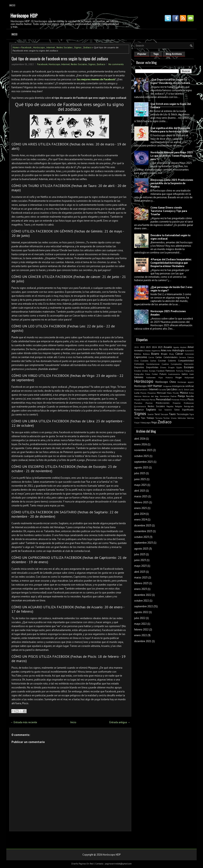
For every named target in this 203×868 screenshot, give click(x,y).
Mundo (176, 393)
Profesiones (189, 403)
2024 (154, 347)
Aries (164, 350)
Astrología (178, 350)
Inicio (12, 5)
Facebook (26, 47)
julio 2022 (140, 618)
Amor (191, 347)
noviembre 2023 (143, 531)
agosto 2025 (141, 468)
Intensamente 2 (141, 389)
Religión (179, 406)
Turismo (159, 418)
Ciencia (191, 357)
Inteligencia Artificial (183, 386)
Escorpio (189, 367)
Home (16, 47)
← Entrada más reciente (24, 722)
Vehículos (182, 418)
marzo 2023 (141, 578)
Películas (145, 400)
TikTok (137, 418)
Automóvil (189, 351)
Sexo (177, 410)
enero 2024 (141, 520)
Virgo (154, 422)
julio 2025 (140, 473)
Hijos (161, 377)
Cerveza (182, 357)
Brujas (164, 354)
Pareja (181, 396)
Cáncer (179, 354)
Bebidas (138, 354)
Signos (78, 47)
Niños (191, 393)
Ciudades (144, 361)
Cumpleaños (176, 364)
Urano (174, 418)
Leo (169, 389)
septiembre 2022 (144, 606)
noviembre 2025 (143, 450)
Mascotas (152, 393)
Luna (137, 393)
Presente (177, 403)
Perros (152, 400)
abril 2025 (140, 491)
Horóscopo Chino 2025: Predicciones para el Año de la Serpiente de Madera (172, 183)
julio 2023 (140, 554)
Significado (188, 410)
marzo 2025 (141, 496)
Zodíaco (87, 47)
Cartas (159, 357)
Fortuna (180, 371)
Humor (157, 386)
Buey (172, 354)
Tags (156, 54)
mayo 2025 (140, 485)
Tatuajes (164, 414)
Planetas (138, 403)
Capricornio (141, 357)
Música (184, 393)
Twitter (167, 418)
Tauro (172, 414)
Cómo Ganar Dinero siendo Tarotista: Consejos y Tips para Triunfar (169, 211)
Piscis (191, 399)
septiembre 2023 (144, 543)
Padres (173, 396)
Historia (169, 377)
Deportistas (152, 367)
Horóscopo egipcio (186, 382)
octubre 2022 (142, 601)
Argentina (156, 351)
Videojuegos (146, 423)
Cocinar (162, 361)
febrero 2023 (141, 583)
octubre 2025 (142, 456)
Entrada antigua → (120, 722)
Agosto (176, 347)
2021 (137, 347)
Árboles (147, 351)
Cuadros (165, 364)
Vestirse (190, 418)
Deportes (139, 367)
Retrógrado (189, 406)
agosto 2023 (141, 549)
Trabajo (150, 418)
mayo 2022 (140, 624)
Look (192, 389)
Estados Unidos (141, 371)
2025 (160, 347)
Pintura (183, 400)
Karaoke (162, 389)
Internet (51, 47)
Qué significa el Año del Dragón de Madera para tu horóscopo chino (170, 130)
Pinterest (175, 400)
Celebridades (171, 357)
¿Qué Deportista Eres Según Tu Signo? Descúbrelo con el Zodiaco (170, 81)
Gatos (185, 374)
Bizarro (155, 354)
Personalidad (163, 399)
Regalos (170, 406)
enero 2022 (141, 635)
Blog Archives (174, 54)
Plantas (149, 403)
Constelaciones (153, 364)
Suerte (150, 414)
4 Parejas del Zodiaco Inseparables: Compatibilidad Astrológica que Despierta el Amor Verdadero (171, 263)
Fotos (148, 374)
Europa (152, 371)
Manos (143, 393)
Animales (139, 350)
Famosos (170, 371)
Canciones (189, 354)
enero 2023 (141, 589)
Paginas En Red (86, 864)
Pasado (137, 400)
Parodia (190, 396)
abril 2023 (140, 572)
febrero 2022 (141, 630)
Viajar (137, 423)
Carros (151, 357)
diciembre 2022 (143, 595)
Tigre (192, 414)
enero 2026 (141, 444)
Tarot (157, 414)
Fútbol (155, 374)
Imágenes (167, 386)
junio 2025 (140, 479)
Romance (139, 410)
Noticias (138, 396)
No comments (116, 64)
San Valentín (165, 410)
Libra (174, 389)
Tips (143, 418)
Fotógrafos (139, 374)
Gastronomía (174, 374)
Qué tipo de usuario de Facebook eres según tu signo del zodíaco (60, 59)
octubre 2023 (142, 537)
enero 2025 (141, 508)
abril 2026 (140, 439)
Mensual (161, 393)
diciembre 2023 (143, 525)
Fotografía (189, 371)
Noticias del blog (150, 396)
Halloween (151, 377)
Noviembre (165, 396)
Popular (142, 54)
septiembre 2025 (144, 462)
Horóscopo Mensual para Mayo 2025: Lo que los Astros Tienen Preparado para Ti (172, 156)
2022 (143, 347)
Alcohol (183, 347)
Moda (169, 393)
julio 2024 (140, 514)
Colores (172, 361)
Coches (153, 361)
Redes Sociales (65, 47)
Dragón (171, 367)
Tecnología (183, 414)
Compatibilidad (186, 361)
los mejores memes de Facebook (96, 79)
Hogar (179, 377)
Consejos (139, 364)
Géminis (139, 377)
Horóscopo (39, 47)
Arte (169, 350)
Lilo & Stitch (183, 389)
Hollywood (189, 377)
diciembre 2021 (143, 641)
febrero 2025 (141, 502)
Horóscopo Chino (166, 382)
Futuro (163, 374)
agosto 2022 (141, 612)
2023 (148, 347)
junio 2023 (140, 560)
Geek (192, 374)
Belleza (146, 354)
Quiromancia (140, 406)
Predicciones (163, 403)
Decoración (189, 364)
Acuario (168, 347)
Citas (136, 361)
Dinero (163, 367)
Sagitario (151, 410)
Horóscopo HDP (24, 15)
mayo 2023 (140, 566)
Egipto (179, 367)
